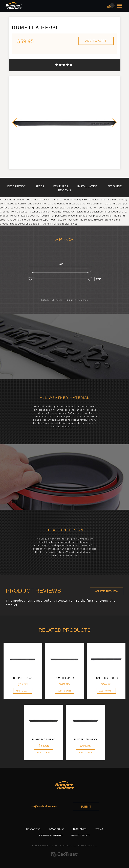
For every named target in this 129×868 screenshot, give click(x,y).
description (17, 186)
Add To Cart (23, 691)
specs (40, 186)
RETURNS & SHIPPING (51, 835)
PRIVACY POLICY (81, 835)
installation (88, 186)
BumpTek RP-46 (23, 678)
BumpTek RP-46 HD (85, 739)
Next (115, 123)
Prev (14, 123)
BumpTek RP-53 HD (44, 739)
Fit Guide (115, 186)
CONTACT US (33, 829)
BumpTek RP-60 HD (106, 678)
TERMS (99, 829)
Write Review (107, 591)
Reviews (64, 190)
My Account (57, 829)
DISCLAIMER (80, 829)
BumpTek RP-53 (64, 678)
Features (61, 186)
